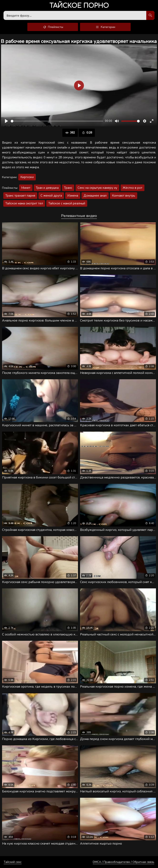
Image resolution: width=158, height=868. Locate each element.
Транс (68, 188)
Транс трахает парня (20, 196)
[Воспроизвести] (6, 121)
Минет (26, 188)
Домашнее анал (95, 196)
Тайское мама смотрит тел (24, 203)
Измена (73, 196)
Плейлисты (53, 27)
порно (79, 6)
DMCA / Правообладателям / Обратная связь (124, 862)
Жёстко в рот (132, 188)
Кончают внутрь (124, 196)
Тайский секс (13, 862)
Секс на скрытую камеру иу (97, 188)
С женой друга (51, 196)
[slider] (57, 121)
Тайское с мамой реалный (67, 203)
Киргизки (27, 177)
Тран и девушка (47, 188)
